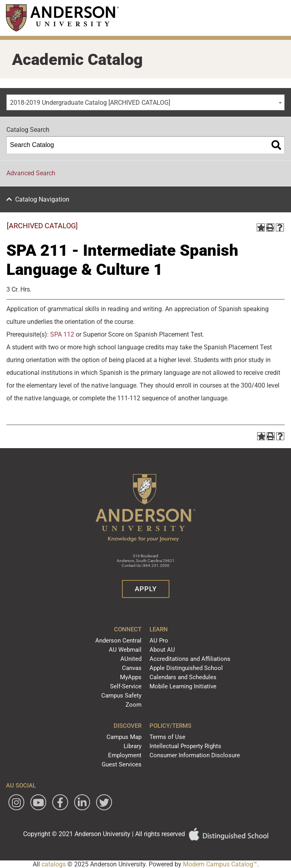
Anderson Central (118, 641)
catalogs (54, 864)
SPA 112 (62, 334)
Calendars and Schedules (183, 677)
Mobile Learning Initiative (183, 686)
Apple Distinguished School (186, 668)
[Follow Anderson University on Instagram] (16, 802)
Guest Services (122, 764)
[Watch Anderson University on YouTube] (38, 802)
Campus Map (124, 737)
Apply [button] (146, 589)
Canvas (132, 668)
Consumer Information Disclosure (195, 755)
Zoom (134, 705)
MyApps (131, 677)
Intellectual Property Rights (185, 746)
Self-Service (126, 686)
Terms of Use (167, 737)
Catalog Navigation (42, 199)
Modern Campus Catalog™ (220, 864)
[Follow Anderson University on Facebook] (60, 802)
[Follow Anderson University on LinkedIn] (82, 802)
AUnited (131, 659)
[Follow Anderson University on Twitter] (104, 802)
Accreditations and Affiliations (190, 659)
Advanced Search (31, 173)
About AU (162, 650)
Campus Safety (121, 696)
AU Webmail (125, 650)
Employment (125, 755)
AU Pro (159, 641)
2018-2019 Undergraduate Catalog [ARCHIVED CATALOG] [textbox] (90, 103)
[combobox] (145, 102)
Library (133, 746)
